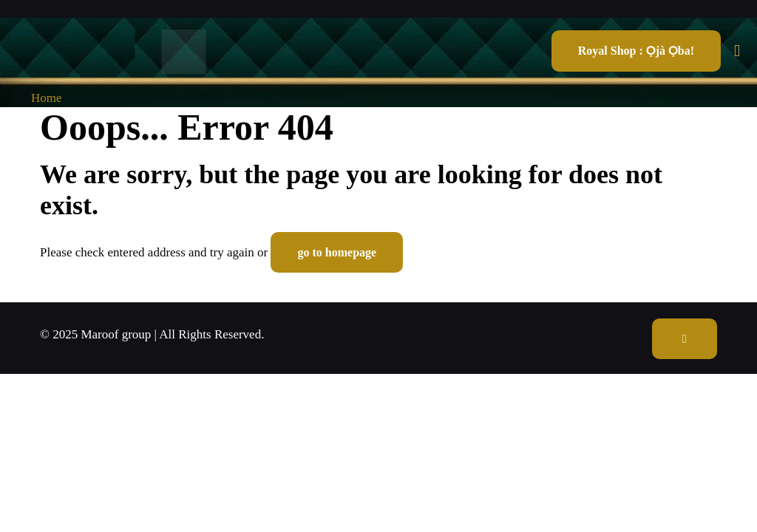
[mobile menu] (737, 51)
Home (47, 98)
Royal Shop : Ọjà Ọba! (636, 51)
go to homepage (337, 252)
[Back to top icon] (685, 339)
